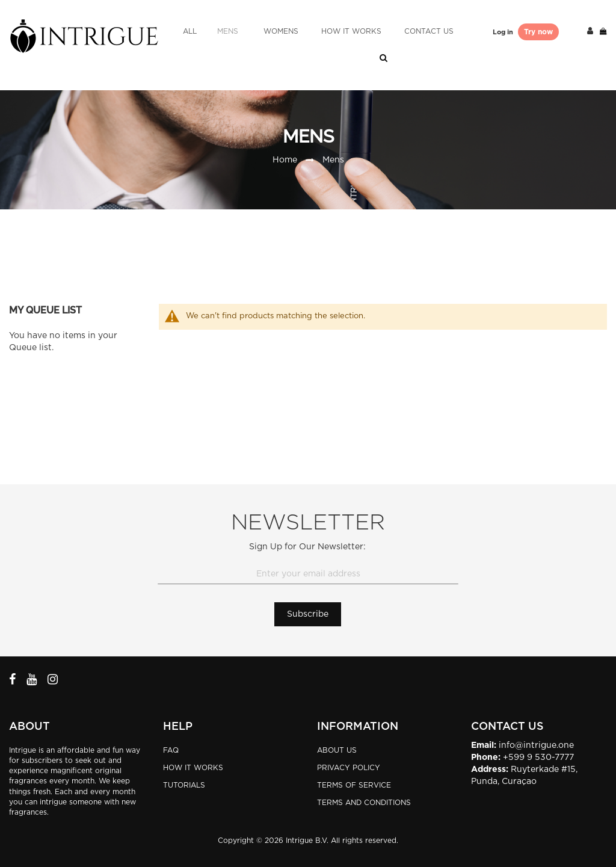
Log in (504, 32)
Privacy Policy (349, 768)
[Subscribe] (308, 614)
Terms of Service (354, 785)
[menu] (318, 32)
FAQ (171, 750)
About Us (337, 750)
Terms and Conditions (364, 803)
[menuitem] (190, 32)
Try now (538, 32)
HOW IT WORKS (193, 768)
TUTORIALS (184, 785)
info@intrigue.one (536, 745)
